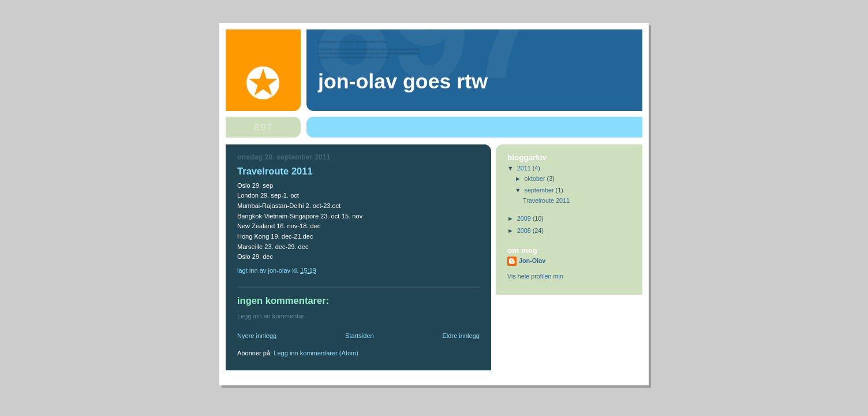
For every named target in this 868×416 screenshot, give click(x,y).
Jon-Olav (532, 261)
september (540, 190)
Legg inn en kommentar (271, 316)
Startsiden (360, 336)
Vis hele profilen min (535, 276)
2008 (525, 231)
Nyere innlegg (257, 336)
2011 (525, 168)
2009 (525, 218)
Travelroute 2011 (546, 200)
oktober (536, 179)
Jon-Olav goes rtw (403, 81)
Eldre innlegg (461, 336)
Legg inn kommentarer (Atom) (316, 353)
